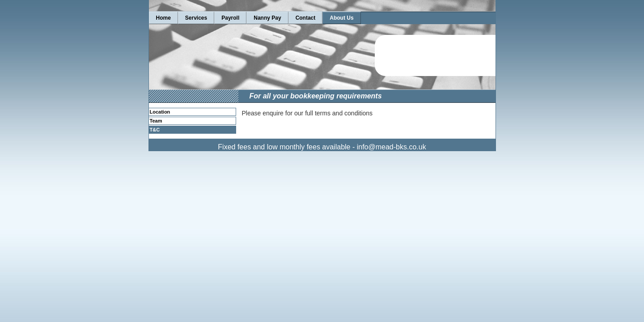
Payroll (230, 18)
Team (156, 121)
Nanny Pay (267, 18)
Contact (306, 18)
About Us (341, 18)
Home (163, 18)
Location (160, 112)
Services (196, 18)
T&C (155, 130)
